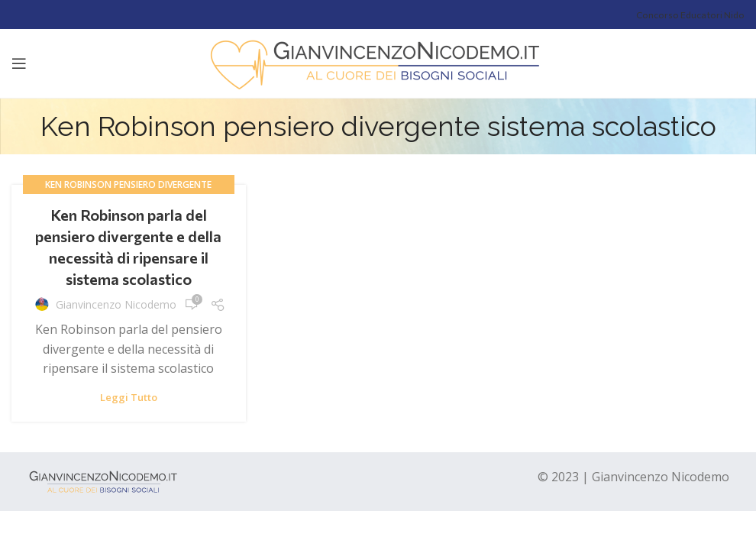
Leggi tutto (129, 398)
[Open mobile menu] (19, 63)
